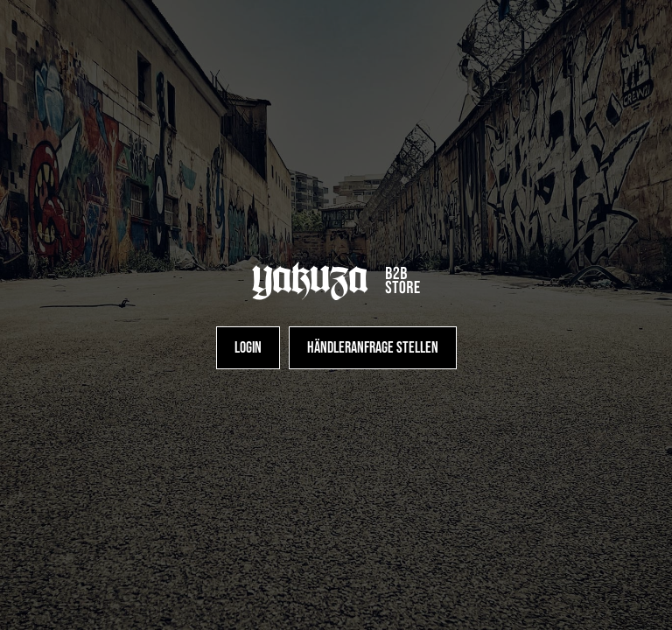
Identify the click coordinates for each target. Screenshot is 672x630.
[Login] (248, 348)
